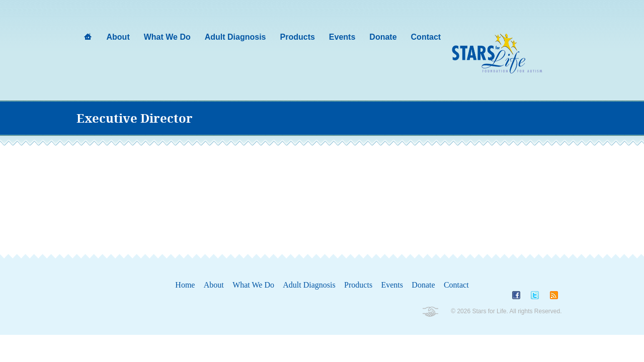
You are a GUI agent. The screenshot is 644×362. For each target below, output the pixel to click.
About (214, 285)
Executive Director (135, 119)
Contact (456, 285)
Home (185, 285)
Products (358, 285)
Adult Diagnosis (309, 285)
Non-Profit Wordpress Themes (430, 312)
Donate (423, 285)
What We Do (253, 285)
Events (392, 285)
